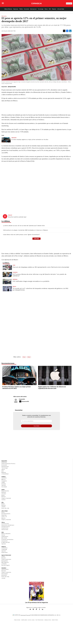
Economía (26, 9)
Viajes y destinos (6, 572)
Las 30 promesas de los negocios (37, 602)
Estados (4, 484)
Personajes (5, 574)
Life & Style (5, 511)
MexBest (4, 568)
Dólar (29, 357)
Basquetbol (5, 561)
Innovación (5, 541)
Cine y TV (4, 517)
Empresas (16, 9)
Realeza (4, 492)
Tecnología (41, 9)
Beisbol (4, 558)
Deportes (4, 515)
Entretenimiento (6, 514)
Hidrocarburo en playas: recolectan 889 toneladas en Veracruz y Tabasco (25, 230)
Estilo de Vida (5, 577)
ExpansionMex (41, 609)
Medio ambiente (6, 534)
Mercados (4, 16)
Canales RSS (48, 620)
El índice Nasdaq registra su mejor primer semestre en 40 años (30, 140)
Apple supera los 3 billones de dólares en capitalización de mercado (52, 388)
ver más (36, 239)
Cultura (3, 500)
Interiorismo (5, 530)
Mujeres (54, 9)
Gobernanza (5, 537)
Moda (3, 495)
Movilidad (4, 538)
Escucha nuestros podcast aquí (17, 217)
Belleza (4, 497)
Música (3, 518)
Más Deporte (5, 562)
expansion (44, 609)
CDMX (14, 265)
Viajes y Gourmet (6, 498)
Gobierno (4, 478)
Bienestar (4, 575)
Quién (3, 490)
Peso (24, 357)
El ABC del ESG (6, 542)
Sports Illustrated (6, 555)
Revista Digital (69, 3)
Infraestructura (6, 527)
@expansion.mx (36, 609)
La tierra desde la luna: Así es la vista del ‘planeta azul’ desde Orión (24, 226)
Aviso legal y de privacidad (36, 620)
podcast (10, 215)
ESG (50, 9)
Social (3, 535)
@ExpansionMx (12, 87)
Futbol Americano (6, 559)
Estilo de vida (5, 508)
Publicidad (17, 620)
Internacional (33, 9)
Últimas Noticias (8, 9)
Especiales (5, 552)
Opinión (4, 485)
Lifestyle (4, 564)
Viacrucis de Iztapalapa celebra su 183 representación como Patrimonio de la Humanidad (41, 267)
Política (21, 9)
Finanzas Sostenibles (7, 540)
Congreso (15, 272)
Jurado (3, 578)
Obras (46, 9)
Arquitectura (5, 528)
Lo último (6, 221)
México (14, 287)
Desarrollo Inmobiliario (8, 525)
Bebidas (4, 571)
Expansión (22, 399)
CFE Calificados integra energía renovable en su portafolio (31, 281)
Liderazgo (4, 549)
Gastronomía (5, 569)
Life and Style (61, 9)
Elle (3, 502)
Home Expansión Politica (8, 464)
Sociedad (4, 487)
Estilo (3, 512)
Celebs (3, 507)
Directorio (55, 620)
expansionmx (31, 609)
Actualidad (4, 548)
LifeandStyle (5, 474)
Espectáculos (5, 491)
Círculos (4, 494)
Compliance (24, 620)
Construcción (5, 524)
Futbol (3, 556)
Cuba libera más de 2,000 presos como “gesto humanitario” (21, 235)
